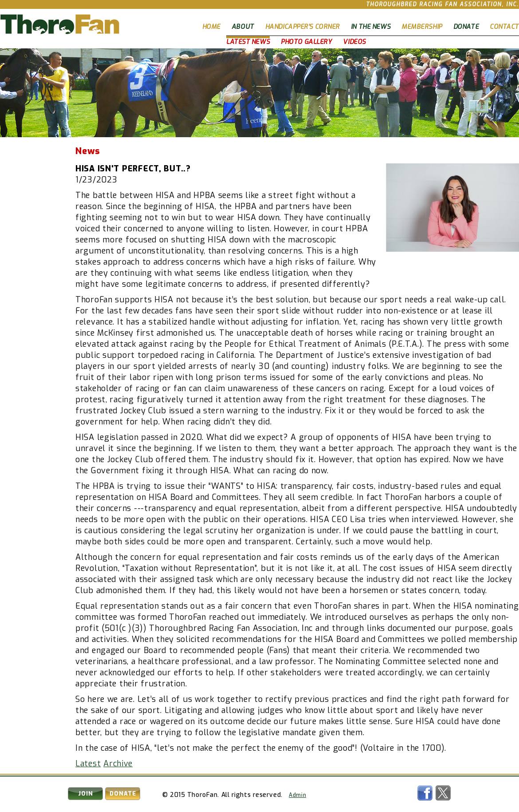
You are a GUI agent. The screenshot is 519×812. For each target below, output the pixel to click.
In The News (371, 27)
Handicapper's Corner (303, 27)
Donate (466, 27)
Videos (354, 42)
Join (86, 794)
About (243, 27)
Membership (422, 27)
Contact (504, 27)
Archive (118, 764)
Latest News (248, 42)
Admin (297, 795)
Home (211, 27)
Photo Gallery (306, 42)
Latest (88, 764)
